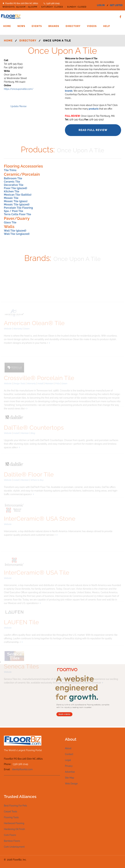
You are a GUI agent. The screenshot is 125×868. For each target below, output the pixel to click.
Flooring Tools (11, 817)
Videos (92, 26)
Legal (68, 760)
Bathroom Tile (13, 178)
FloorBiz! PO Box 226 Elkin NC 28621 (22, 3)
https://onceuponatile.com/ (19, 89)
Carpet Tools (10, 812)
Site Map (69, 778)
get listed (116, 5)
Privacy (69, 766)
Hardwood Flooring (14, 823)
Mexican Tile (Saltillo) (18, 195)
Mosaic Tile (11, 198)
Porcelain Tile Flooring (18, 208)
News (21, 26)
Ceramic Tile (12, 182)
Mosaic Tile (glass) (16, 201)
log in (101, 5)
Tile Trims (10, 170)
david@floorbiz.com (22, 769)
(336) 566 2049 (53, 3)
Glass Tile (10, 222)
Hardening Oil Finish (14, 829)
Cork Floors (10, 835)
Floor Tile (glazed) (16, 188)
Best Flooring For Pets (15, 806)
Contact (69, 754)
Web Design (71, 784)
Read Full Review (93, 130)
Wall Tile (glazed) (15, 231)
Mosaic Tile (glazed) (17, 205)
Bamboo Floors (12, 841)
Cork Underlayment (14, 847)
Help (107, 26)
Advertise (70, 772)
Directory (73, 26)
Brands (54, 26)
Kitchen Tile (12, 191)
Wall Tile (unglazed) (17, 234)
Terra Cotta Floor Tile (17, 214)
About (68, 748)
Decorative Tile (14, 185)
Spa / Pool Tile (14, 211)
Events (37, 26)
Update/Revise (18, 106)
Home (7, 26)
